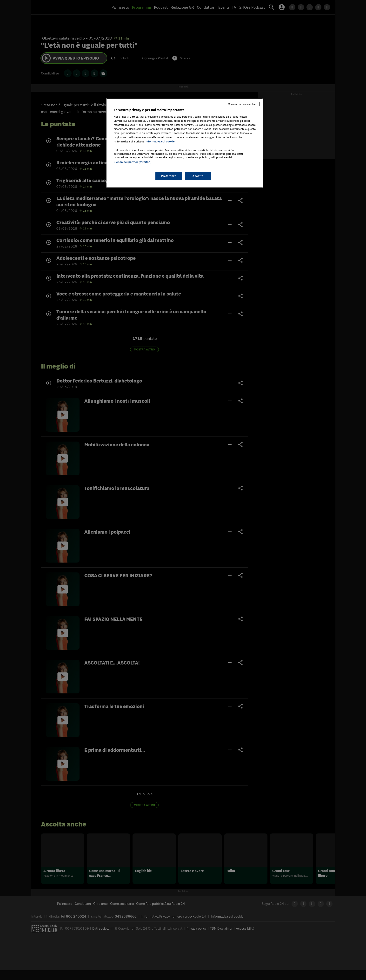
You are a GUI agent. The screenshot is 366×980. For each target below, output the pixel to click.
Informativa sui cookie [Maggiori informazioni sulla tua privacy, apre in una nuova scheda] (160, 141)
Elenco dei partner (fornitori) (133, 162)
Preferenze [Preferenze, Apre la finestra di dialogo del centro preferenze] (169, 176)
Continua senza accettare (243, 104)
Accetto (198, 176)
